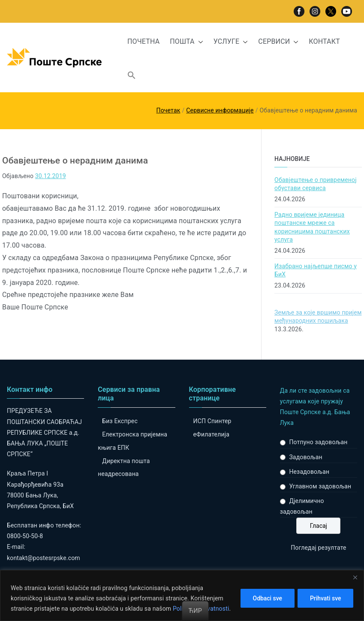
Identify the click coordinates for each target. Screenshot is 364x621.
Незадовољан (309, 472)
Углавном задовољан (320, 486)
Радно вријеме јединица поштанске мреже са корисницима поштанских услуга (312, 227)
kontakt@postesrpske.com (44, 558)
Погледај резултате (318, 548)
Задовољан (305, 457)
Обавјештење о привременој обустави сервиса (316, 184)
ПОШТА (186, 42)
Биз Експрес (120, 421)
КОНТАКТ (324, 41)
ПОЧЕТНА (143, 41)
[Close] (355, 577)
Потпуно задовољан (318, 442)
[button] (199, 42)
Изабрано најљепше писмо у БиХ (316, 270)
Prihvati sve (325, 598)
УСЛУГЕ (231, 42)
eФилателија (211, 434)
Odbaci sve (266, 598)
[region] (182, 595)
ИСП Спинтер (212, 421)
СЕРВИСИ (278, 42)
